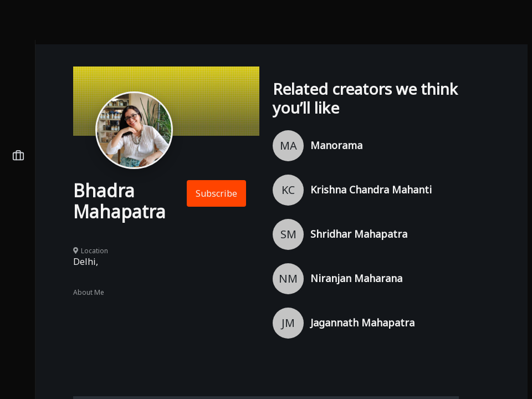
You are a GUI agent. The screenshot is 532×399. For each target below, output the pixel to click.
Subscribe (216, 193)
